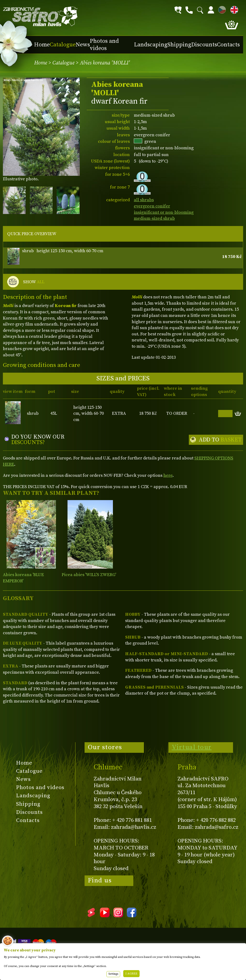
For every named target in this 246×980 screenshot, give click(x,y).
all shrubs (144, 200)
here (168, 475)
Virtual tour (192, 747)
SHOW (34, 282)
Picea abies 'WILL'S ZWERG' (89, 575)
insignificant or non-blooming (164, 212)
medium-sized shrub (154, 218)
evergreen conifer (152, 206)
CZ (221, 9)
